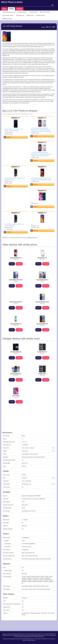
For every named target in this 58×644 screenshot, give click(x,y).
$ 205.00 (16, 325)
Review (12, 264)
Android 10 (24, 442)
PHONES (11, 9)
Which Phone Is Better (12, 2)
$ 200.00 (16, 303)
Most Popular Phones (8, 15)
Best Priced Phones (45, 12)
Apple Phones (30, 15)
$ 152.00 (42, 353)
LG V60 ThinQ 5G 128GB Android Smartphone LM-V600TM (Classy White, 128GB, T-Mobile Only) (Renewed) (41, 154)
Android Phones (20, 15)
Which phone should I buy (9, 12)
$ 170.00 (16, 397)
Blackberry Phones (7, 19)
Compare (19, 264)
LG (32, 202)
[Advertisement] (29, 421)
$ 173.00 (16, 375)
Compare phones (22, 12)
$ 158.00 (16, 353)
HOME (4, 9)
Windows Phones (41, 15)
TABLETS (20, 9)
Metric (53, 448)
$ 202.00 (16, 259)
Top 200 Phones (33, 12)
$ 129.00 (42, 375)
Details (31, 114)
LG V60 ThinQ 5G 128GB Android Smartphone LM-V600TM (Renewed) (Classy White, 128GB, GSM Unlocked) (41, 130)
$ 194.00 (42, 259)
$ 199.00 (16, 281)
